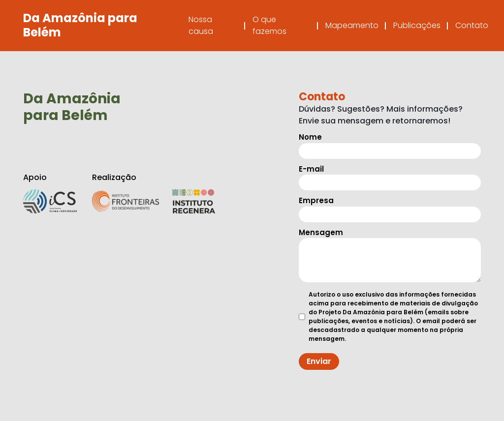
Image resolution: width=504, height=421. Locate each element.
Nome (390, 144)
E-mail (390, 176)
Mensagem (390, 255)
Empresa (390, 207)
